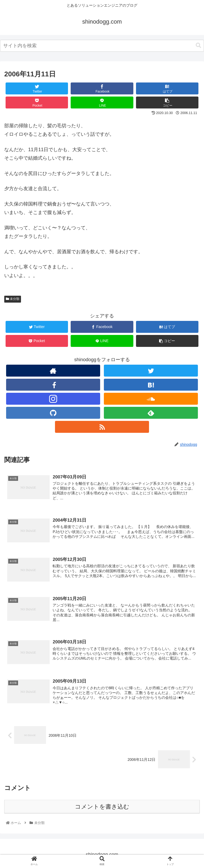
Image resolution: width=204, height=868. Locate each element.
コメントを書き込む (102, 807)
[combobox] (102, 46)
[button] (198, 45)
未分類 (13, 299)
